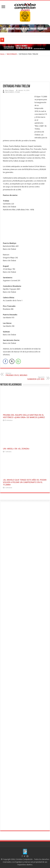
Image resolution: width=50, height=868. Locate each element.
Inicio (2, 54)
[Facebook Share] (5, 361)
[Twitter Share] (12, 361)
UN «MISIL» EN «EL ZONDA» (16, 449)
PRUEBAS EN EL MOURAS (19, 374)
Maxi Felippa (9, 90)
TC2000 (17, 92)
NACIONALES (12, 54)
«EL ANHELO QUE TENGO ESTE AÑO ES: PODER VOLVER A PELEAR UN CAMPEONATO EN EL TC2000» (25, 482)
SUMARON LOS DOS (31, 378)
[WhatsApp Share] (18, 361)
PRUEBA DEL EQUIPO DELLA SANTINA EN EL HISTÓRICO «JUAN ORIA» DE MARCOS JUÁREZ (24, 416)
